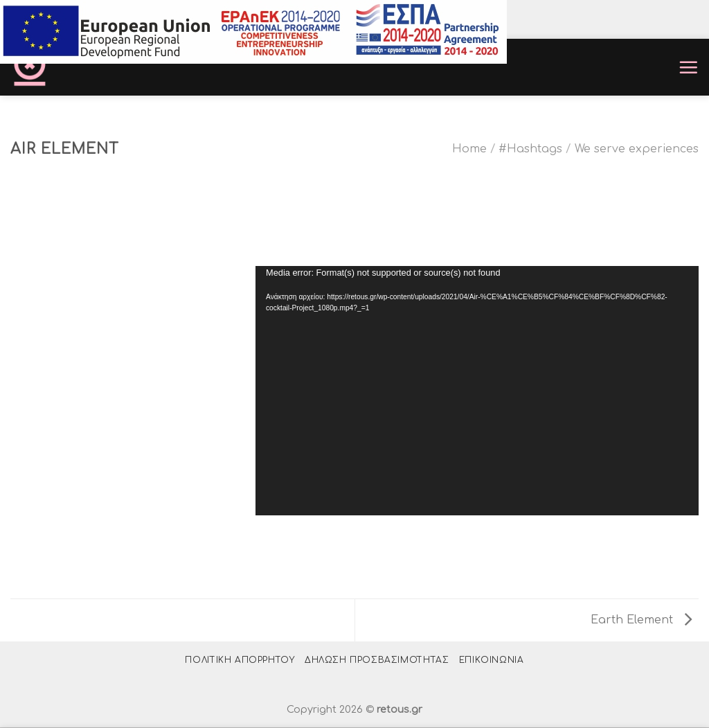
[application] (477, 391)
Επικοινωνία (492, 660)
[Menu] (688, 67)
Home (469, 149)
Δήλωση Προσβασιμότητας (377, 660)
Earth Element (641, 620)
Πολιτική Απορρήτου (240, 660)
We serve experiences (637, 149)
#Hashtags (530, 149)
